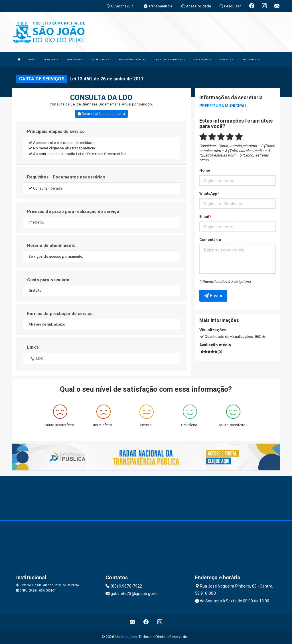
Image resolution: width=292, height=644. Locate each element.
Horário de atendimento (51, 245)
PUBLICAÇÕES (202, 59)
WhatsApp (208, 193)
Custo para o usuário (48, 280)
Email (204, 217)
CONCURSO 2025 (251, 59)
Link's (33, 347)
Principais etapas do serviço (56, 131)
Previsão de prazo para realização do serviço (73, 212)
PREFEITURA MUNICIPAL (223, 106)
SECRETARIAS (100, 59)
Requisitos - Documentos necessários (66, 177)
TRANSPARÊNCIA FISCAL (132, 59)
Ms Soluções (126, 637)
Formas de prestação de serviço (60, 314)
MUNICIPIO (51, 59)
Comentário (210, 240)
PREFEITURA (75, 59)
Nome (205, 170)
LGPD (32, 59)
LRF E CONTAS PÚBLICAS (170, 59)
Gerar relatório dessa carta (101, 114)
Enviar (213, 296)
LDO (40, 358)
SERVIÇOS (226, 59)
